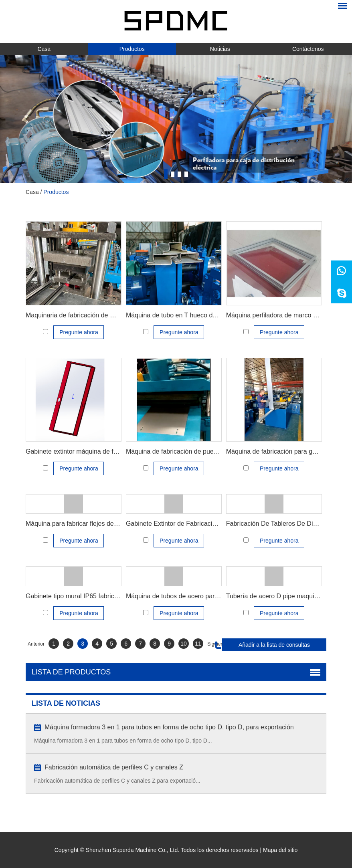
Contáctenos (308, 49)
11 (198, 644)
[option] (176, 119)
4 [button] (186, 174)
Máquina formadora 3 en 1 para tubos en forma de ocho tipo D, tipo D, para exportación (169, 727)
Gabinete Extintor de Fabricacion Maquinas (187, 524)
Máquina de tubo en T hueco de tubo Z (181, 315)
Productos (132, 49)
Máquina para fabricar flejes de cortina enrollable (95, 524)
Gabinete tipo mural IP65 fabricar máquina (86, 596)
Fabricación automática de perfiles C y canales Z (114, 767)
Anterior (36, 644)
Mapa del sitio (280, 850)
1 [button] (166, 174)
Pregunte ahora (79, 332)
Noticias (220, 49)
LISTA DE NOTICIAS (66, 703)
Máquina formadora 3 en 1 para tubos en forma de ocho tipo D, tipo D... (123, 741)
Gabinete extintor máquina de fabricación (84, 451)
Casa (44, 49)
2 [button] (173, 174)
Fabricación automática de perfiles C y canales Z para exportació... (117, 781)
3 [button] (179, 174)
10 (184, 644)
